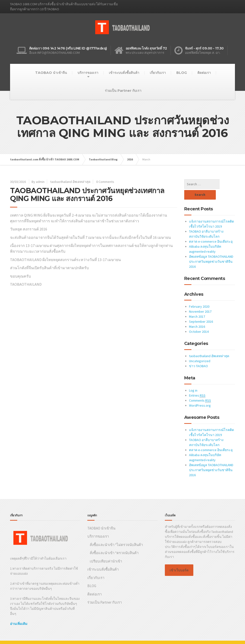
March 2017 (197, 306)
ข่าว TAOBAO (198, 355)
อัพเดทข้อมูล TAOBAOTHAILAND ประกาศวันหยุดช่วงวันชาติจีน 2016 (211, 251)
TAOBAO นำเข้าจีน (51, 73)
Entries (197, 385)
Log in (193, 380)
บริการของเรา (88, 73)
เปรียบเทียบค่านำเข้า (106, 550)
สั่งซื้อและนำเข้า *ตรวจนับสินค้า (114, 542)
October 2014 (199, 321)
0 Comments (105, 182)
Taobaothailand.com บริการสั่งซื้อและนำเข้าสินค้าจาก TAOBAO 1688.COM (63, 637)
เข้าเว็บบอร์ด (179, 559)
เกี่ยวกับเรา (158, 73)
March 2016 (197, 316)
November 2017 (200, 301)
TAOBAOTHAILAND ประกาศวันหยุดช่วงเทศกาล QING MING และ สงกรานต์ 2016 (87, 195)
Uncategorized (200, 350)
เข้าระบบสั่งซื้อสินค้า (124, 73)
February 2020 (199, 296)
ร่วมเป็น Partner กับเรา (123, 91)
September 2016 (201, 311)
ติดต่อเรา (204, 73)
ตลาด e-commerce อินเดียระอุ (211, 231)
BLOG (182, 73)
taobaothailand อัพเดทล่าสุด (70, 182)
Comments (200, 390)
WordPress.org (200, 395)
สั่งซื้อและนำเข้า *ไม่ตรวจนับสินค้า (116, 534)
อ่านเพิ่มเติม (19, 613)
